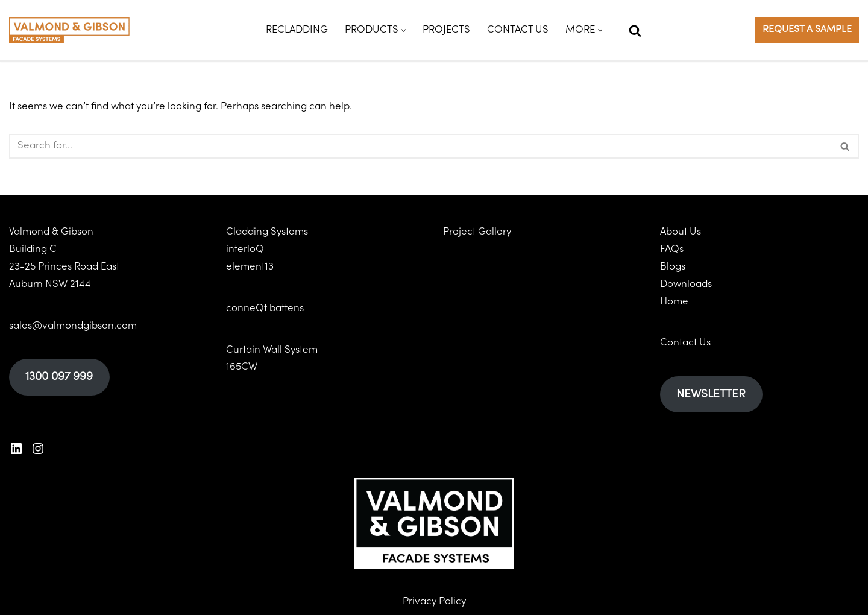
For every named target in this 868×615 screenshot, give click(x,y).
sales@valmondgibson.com (73, 326)
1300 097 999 (59, 377)
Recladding (297, 30)
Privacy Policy (434, 601)
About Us (681, 232)
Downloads (686, 285)
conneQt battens (265, 309)
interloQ (245, 250)
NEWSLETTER (711, 394)
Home (674, 301)
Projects (446, 30)
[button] (404, 30)
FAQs (672, 250)
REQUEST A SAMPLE (807, 30)
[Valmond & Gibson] (69, 30)
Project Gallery (477, 232)
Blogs (673, 267)
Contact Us (518, 30)
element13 (250, 267)
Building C (33, 250)
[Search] (635, 30)
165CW (242, 367)
